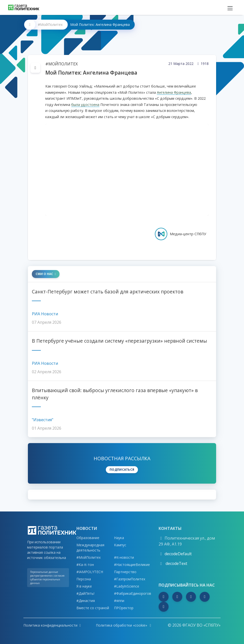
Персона (84, 579)
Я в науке (84, 586)
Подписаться (122, 470)
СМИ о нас (46, 274)
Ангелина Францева (174, 92)
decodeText (176, 563)
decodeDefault (178, 554)
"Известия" (43, 420)
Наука (119, 538)
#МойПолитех (50, 24)
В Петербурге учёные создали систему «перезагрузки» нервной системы (119, 341)
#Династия (86, 601)
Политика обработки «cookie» (124, 625)
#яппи (119, 601)
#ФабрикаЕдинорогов (133, 593)
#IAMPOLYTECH (90, 572)
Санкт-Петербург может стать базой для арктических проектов (108, 292)
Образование (88, 538)
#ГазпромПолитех (130, 579)
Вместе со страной (93, 608)
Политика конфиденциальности (52, 625)
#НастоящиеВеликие (132, 565)
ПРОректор (124, 608)
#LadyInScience (127, 586)
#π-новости (124, 557)
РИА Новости (45, 314)
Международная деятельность (90, 548)
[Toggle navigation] (230, 7)
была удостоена (85, 105)
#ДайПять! (85, 593)
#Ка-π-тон (85, 565)
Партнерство (125, 572)
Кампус (120, 545)
